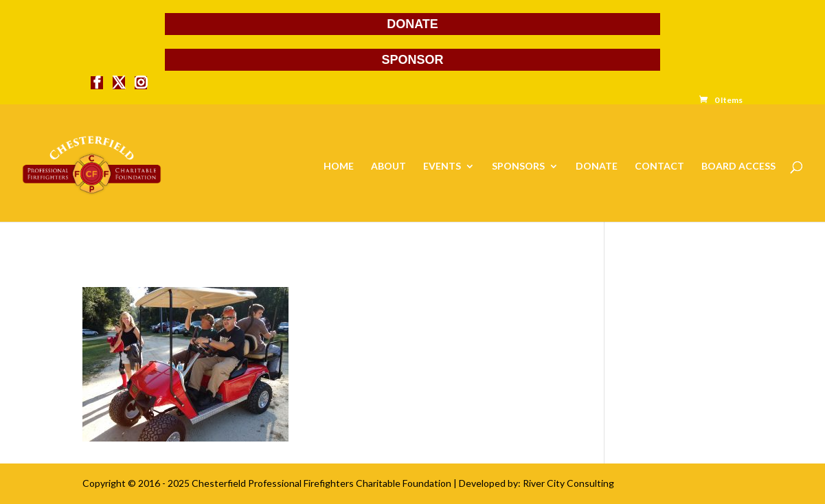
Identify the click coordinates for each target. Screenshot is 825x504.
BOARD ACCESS (738, 167)
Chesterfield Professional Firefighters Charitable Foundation (321, 483)
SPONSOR (412, 60)
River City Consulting (568, 483)
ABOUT (388, 167)
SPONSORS (518, 167)
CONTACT (659, 167)
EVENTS (442, 167)
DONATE (412, 24)
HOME (339, 167)
